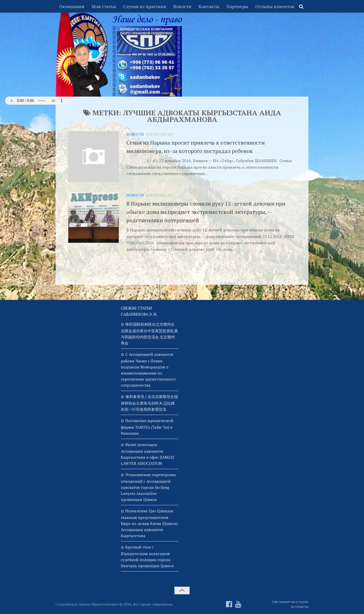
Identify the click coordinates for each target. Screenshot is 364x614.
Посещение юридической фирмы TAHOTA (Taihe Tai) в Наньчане (147, 427)
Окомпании (72, 6)
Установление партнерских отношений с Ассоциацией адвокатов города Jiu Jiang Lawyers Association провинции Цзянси (148, 487)
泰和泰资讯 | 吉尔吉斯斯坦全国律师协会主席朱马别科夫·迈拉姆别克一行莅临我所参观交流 (149, 403)
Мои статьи (104, 6)
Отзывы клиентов (275, 6)
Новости (182, 6)
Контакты (209, 6)
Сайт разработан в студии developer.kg (290, 604)
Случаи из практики (145, 6)
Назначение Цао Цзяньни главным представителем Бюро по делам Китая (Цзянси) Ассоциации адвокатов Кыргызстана (149, 523)
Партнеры (237, 6)
